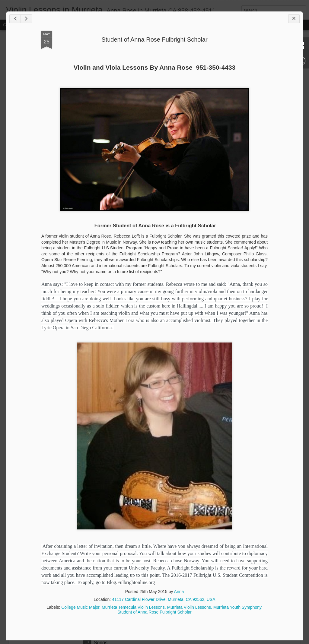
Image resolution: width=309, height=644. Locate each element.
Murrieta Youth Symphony (237, 607)
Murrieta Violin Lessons (189, 607)
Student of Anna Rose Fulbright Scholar (154, 39)
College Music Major (80, 607)
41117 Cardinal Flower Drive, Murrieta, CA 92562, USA (164, 599)
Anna (179, 592)
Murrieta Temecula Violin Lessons (133, 607)
